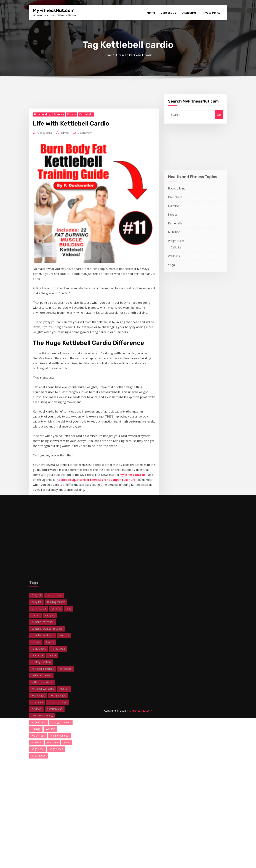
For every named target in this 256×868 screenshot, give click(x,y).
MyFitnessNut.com (54, 10)
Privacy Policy (211, 13)
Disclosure (189, 13)
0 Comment (85, 306)
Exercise (59, 288)
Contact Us (168, 13)
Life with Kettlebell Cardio (134, 63)
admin (65, 306)
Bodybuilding (42, 288)
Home (151, 13)
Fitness (72, 288)
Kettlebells (86, 288)
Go (219, 128)
